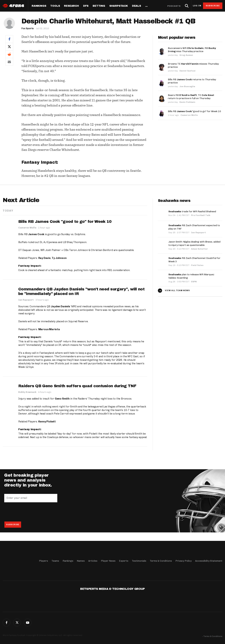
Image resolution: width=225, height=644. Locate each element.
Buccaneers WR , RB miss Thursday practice (192, 50)
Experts (124, 561)
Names (81, 561)
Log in (197, 6)
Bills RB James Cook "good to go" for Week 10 (65, 222)
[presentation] (31, 512)
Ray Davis (44, 258)
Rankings (39, 6)
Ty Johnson (59, 258)
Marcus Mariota (49, 329)
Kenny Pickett (47, 422)
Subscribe (213, 6)
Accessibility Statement (209, 561)
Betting (99, 6)
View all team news (177, 289)
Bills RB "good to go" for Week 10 (195, 111)
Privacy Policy (184, 561)
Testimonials (139, 561)
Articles (93, 561)
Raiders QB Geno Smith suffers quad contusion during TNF (77, 386)
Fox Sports (28, 28)
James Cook (36, 234)
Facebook (7, 623)
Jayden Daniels (60, 307)
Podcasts (174, 6)
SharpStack (119, 6)
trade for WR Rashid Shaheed (192, 211)
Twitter (17, 623)
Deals (136, 6)
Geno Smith (62, 399)
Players (44, 561)
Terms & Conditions (161, 561)
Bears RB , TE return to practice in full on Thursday (191, 97)
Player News (108, 561)
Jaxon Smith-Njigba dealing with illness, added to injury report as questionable (194, 243)
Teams (55, 561)
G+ (28, 623)
